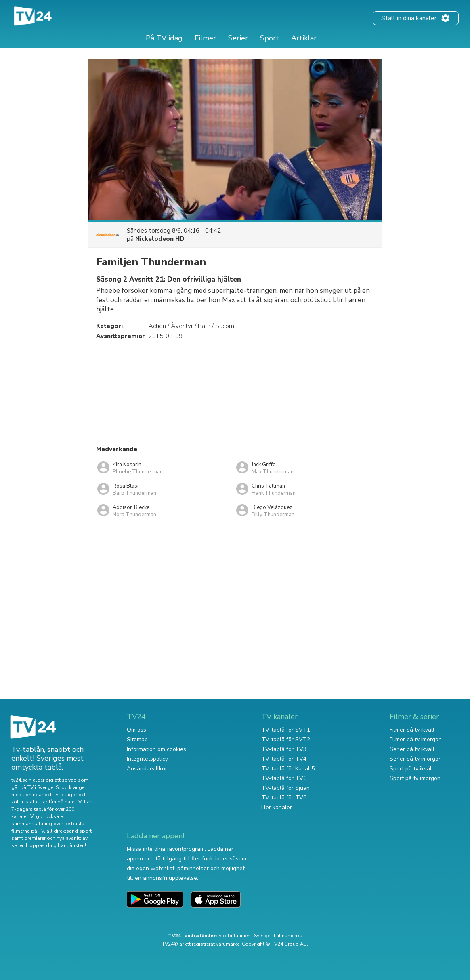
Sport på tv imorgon (415, 778)
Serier (238, 38)
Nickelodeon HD (160, 239)
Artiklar (304, 38)
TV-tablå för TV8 (284, 798)
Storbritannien (234, 936)
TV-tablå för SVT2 (286, 739)
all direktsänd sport (69, 831)
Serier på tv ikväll (412, 749)
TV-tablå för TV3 (284, 749)
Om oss (136, 730)
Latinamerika (288, 936)
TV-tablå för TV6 (284, 778)
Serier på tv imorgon (416, 759)
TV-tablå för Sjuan (285, 788)
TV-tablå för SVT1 (286, 730)
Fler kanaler (277, 807)
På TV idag (164, 38)
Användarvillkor (147, 769)
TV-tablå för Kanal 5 (288, 769)
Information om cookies (156, 749)
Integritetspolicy (147, 759)
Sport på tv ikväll (411, 769)
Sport (270, 38)
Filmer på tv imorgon (416, 739)
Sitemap (137, 739)
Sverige (262, 936)
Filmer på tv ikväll (412, 730)
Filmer (205, 38)
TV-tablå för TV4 (284, 759)
